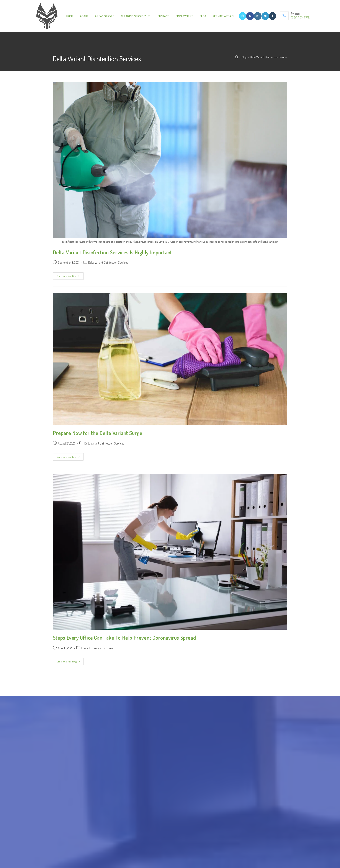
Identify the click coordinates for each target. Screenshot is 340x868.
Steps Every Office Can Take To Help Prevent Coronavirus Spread (124, 638)
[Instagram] (258, 16)
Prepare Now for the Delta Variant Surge (98, 433)
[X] (243, 16)
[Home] (236, 57)
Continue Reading (70, 275)
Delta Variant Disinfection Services (269, 57)
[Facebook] (250, 16)
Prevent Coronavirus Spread (98, 648)
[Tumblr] (273, 16)
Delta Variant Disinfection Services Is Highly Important (113, 252)
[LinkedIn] (265, 16)
